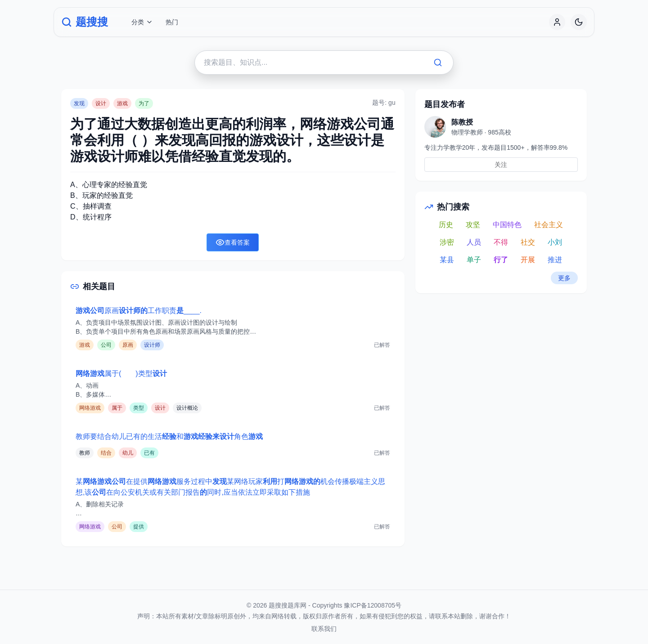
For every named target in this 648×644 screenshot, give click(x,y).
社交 (528, 242)
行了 (501, 260)
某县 (447, 260)
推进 (555, 260)
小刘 (555, 242)
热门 (172, 22)
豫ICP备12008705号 (373, 605)
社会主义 (549, 225)
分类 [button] (142, 22)
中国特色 (507, 225)
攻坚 (473, 225)
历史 (446, 225)
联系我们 (324, 629)
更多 (564, 278)
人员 (474, 242)
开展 (528, 260)
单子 (474, 260)
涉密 (447, 242)
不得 (501, 242)
